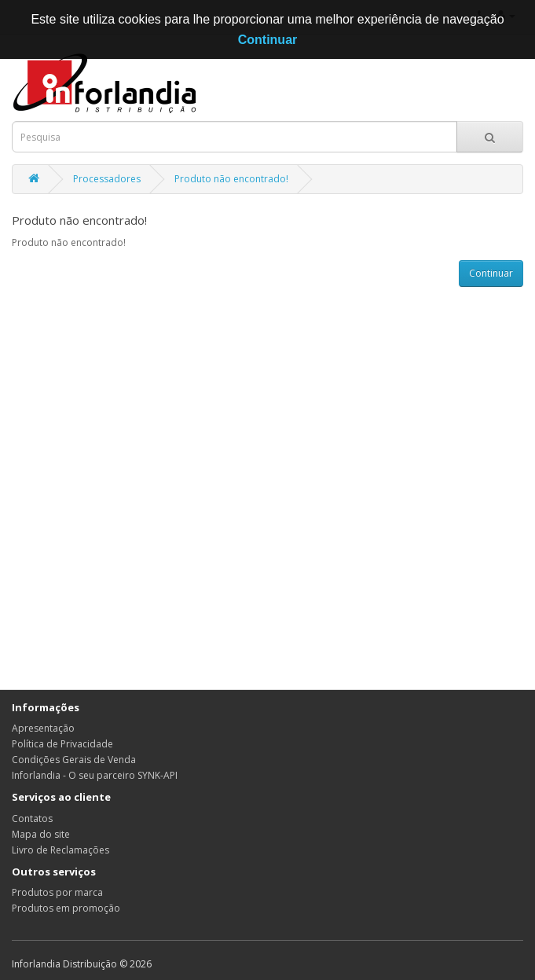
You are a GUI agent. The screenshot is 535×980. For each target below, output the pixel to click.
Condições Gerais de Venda (74, 760)
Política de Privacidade (62, 744)
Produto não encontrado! (231, 179)
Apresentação (43, 728)
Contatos (32, 819)
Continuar (491, 273)
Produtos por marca (57, 892)
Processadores (107, 179)
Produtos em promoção (66, 908)
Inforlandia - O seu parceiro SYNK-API (95, 775)
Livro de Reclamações (60, 850)
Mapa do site (41, 834)
